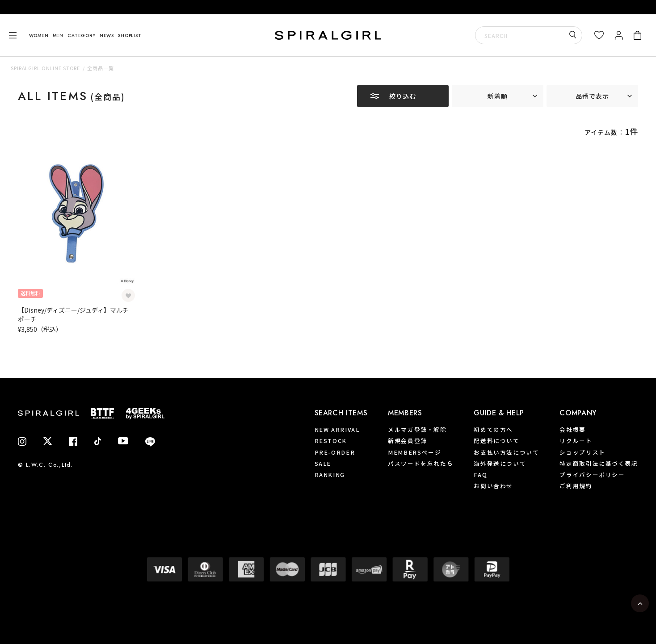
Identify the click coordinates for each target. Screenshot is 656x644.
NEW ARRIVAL (337, 429)
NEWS (107, 36)
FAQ (480, 475)
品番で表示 (593, 96)
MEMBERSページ (414, 452)
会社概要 (573, 429)
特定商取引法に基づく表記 (599, 463)
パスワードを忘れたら (421, 463)
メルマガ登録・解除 (417, 429)
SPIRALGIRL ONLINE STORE (45, 68)
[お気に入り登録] (128, 296)
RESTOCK (331, 441)
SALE (323, 463)
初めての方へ (493, 429)
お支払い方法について (506, 452)
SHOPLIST (130, 36)
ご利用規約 (576, 486)
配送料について (496, 441)
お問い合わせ (493, 486)
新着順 (498, 96)
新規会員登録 (408, 441)
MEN (58, 36)
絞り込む (403, 96)
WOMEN (39, 36)
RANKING (330, 475)
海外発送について (500, 463)
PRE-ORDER (335, 452)
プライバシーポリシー (592, 475)
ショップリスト (582, 452)
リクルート (576, 441)
